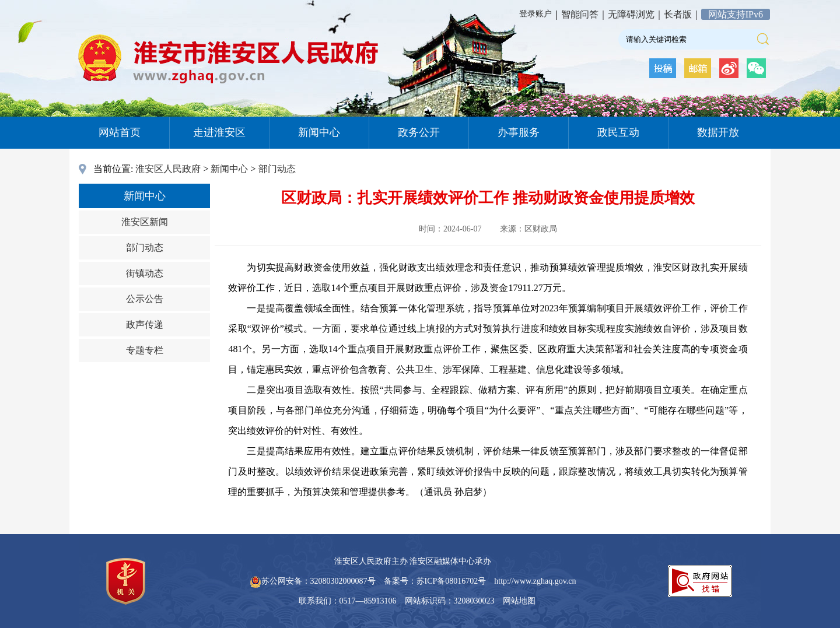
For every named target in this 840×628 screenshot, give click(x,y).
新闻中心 (319, 132)
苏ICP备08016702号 (452, 581)
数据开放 (718, 132)
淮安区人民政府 (168, 169)
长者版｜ (682, 14)
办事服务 (519, 132)
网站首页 (120, 132)
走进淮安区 (219, 132)
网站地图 (519, 601)
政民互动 (618, 132)
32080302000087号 (343, 581)
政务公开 (419, 132)
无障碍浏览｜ (636, 14)
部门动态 (277, 169)
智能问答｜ (584, 14)
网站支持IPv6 (736, 14)
